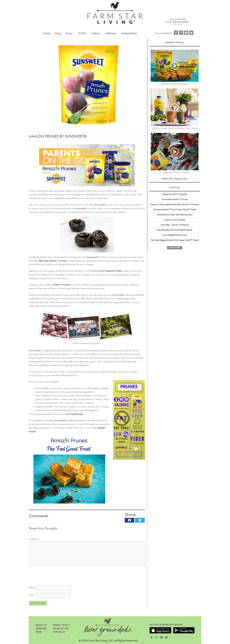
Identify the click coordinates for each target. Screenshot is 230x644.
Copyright (59, 632)
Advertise (41, 629)
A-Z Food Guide (74, 414)
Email (32, 595)
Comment (34, 539)
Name (33, 588)
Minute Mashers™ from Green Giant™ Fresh (175, 210)
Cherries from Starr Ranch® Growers (175, 215)
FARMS (69, 33)
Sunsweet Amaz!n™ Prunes (175, 199)
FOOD (82, 33)
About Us (41, 625)
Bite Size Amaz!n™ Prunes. (53, 261)
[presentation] (53, 574)
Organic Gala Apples (175, 220)
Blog (58, 33)
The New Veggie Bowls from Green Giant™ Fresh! (175, 240)
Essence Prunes (114, 271)
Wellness (111, 33)
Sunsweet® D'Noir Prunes (175, 235)
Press (39, 632)
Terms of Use (61, 629)
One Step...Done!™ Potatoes (175, 225)
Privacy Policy (61, 625)
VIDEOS (96, 33)
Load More (175, 248)
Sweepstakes (129, 33)
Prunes (61, 285)
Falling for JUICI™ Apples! (175, 194)
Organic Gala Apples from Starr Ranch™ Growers (175, 205)
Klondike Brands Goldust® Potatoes (175, 230)
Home (47, 33)
